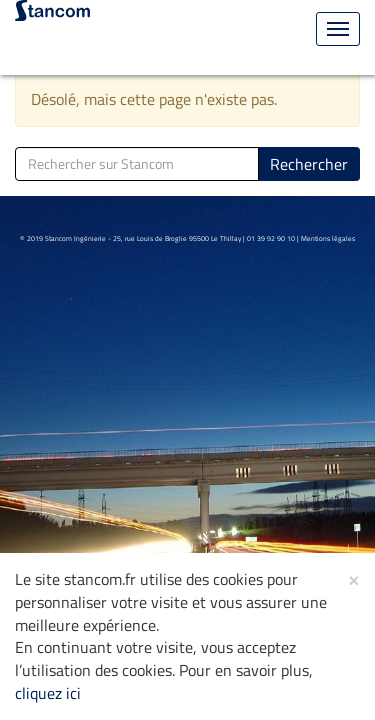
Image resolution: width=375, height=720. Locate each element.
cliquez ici (48, 693)
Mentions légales (328, 238)
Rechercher (309, 164)
